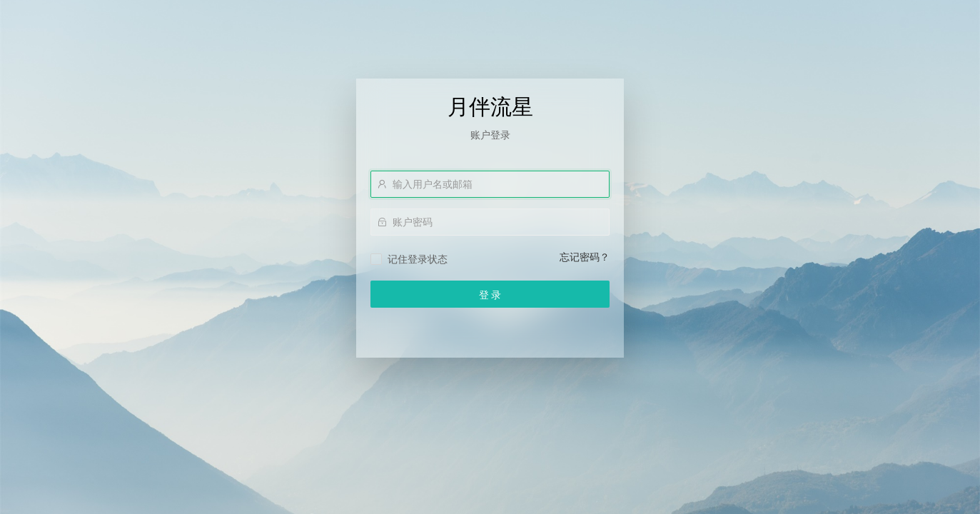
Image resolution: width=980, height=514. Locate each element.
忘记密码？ (585, 257)
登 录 (490, 295)
